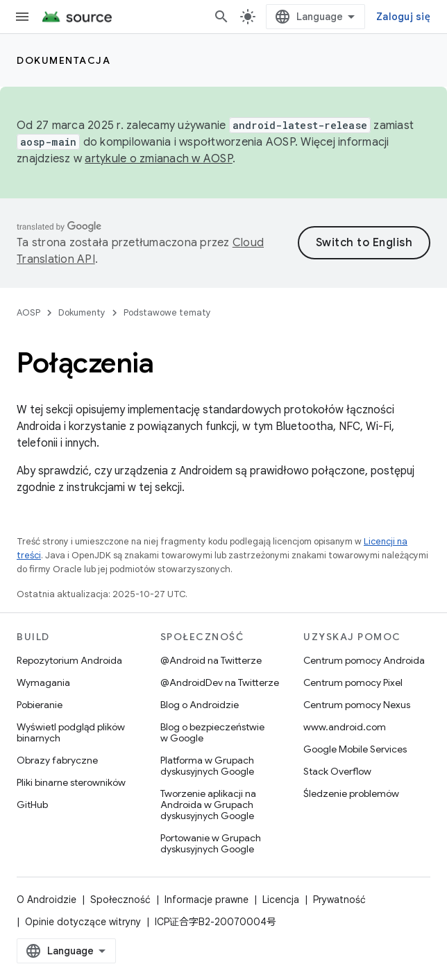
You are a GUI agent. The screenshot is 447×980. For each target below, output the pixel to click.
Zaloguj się (403, 17)
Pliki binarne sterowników (71, 782)
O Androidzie (47, 900)
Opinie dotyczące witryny (83, 922)
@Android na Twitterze (211, 660)
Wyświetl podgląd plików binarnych (71, 732)
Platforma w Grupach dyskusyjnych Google (207, 766)
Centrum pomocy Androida (364, 660)
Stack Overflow (337, 771)
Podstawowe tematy (167, 312)
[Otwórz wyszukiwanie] (221, 17)
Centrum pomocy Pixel (353, 682)
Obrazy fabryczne (57, 760)
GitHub (32, 805)
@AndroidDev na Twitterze (220, 682)
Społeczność (120, 900)
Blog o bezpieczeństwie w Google (212, 732)
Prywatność (339, 900)
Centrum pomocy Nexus (357, 705)
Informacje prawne (206, 900)
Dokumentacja (64, 60)
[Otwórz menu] (22, 17)
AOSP (28, 312)
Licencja (281, 900)
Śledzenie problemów (351, 793)
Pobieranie (40, 705)
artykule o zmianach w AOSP (159, 159)
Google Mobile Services (355, 749)
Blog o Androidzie (200, 705)
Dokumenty (82, 312)
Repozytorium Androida (69, 660)
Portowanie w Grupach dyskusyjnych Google (211, 843)
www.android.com (345, 727)
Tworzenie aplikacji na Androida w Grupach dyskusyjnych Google (208, 805)
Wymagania (43, 682)
